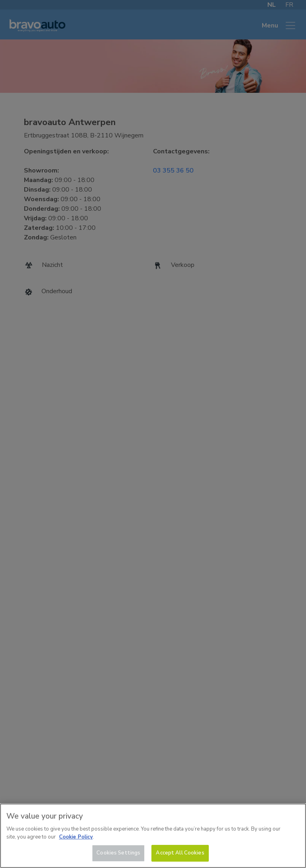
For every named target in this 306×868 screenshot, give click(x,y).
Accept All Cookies (180, 853)
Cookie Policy (76, 837)
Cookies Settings (118, 853)
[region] (153, 836)
